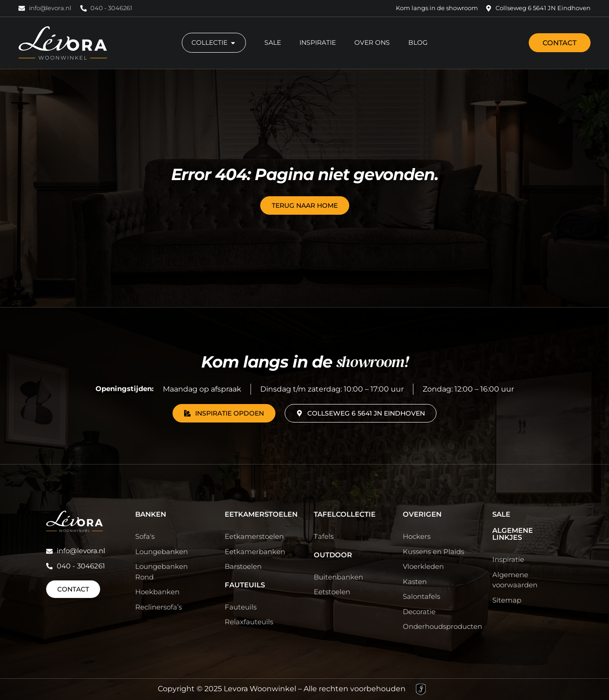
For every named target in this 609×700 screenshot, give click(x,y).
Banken (151, 514)
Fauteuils (245, 585)
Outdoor (333, 555)
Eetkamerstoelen (261, 514)
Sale (501, 514)
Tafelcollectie (345, 514)
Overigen (422, 514)
